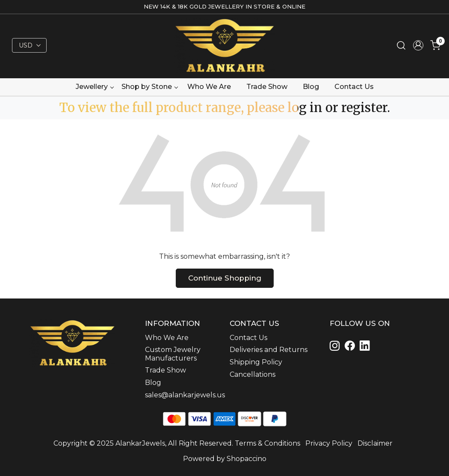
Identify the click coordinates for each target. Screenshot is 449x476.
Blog (311, 87)
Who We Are (209, 87)
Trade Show (267, 87)
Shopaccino (247, 459)
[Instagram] (336, 347)
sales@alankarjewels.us (182, 395)
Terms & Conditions (267, 443)
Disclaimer (375, 443)
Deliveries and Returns (269, 350)
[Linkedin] (351, 347)
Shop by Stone (149, 87)
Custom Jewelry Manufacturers (173, 354)
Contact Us (354, 87)
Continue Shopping (225, 278)
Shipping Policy (256, 362)
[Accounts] (418, 45)
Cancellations (253, 374)
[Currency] (29, 45)
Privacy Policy (329, 443)
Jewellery (95, 87)
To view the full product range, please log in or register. (225, 108)
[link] (401, 46)
